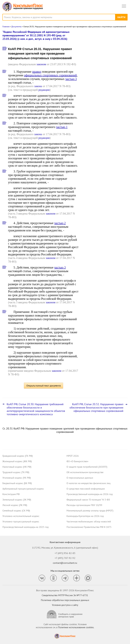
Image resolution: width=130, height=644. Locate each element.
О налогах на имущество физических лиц (89, 483)
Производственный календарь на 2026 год (90, 494)
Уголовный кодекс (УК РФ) (17, 478)
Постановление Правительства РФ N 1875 (89, 527)
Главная (6, 27)
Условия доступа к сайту (65, 605)
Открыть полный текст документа (44, 386)
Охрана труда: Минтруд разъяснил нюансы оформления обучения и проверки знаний (103, 91)
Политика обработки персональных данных (65, 600)
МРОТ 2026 (73, 456)
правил (37, 72)
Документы (16, 27)
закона (38, 86)
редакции (44, 90)
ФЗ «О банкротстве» (77, 461)
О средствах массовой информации (86, 489)
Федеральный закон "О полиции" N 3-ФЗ (88, 500)
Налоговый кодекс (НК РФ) (17, 467)
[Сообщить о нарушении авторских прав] (65, 614)
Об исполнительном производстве (85, 472)
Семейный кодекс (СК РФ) (16, 511)
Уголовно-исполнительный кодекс (21, 516)
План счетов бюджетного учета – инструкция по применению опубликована (102, 75)
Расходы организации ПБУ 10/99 (84, 505)
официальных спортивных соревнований (50, 75)
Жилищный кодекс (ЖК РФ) (17, 461)
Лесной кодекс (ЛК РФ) (15, 505)
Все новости (91, 101)
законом (41, 64)
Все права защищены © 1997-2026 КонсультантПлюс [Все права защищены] (65, 590)
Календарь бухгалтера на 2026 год (85, 516)
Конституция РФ (11, 494)
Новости (96, 34)
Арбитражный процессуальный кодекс (23, 489)
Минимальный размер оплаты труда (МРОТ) (90, 511)
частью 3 (71, 79)
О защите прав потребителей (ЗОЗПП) (87, 467)
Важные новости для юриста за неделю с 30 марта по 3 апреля (101, 46)
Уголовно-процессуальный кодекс (21, 521)
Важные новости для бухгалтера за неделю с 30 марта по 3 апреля (103, 60)
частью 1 (62, 127)
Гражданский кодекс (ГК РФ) (18, 456)
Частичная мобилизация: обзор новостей (89, 521)
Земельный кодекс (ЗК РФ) (17, 500)
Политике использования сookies (76, 627)
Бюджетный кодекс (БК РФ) (17, 483)
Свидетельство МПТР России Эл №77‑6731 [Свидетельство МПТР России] (65, 595)
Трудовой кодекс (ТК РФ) (16, 472)
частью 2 (60, 223)
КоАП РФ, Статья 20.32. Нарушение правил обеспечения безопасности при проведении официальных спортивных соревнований (96, 408)
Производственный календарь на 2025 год (26, 527)
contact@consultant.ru (65, 563)
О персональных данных (80, 478)
